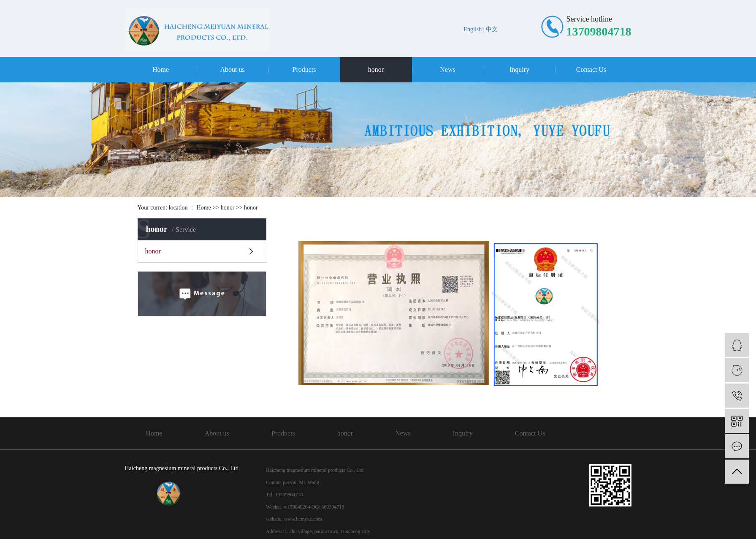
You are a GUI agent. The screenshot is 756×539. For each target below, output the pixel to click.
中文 (492, 29)
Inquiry (519, 69)
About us (232, 69)
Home (161, 69)
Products (304, 69)
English (473, 29)
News (447, 69)
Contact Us (591, 69)
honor (376, 69)
